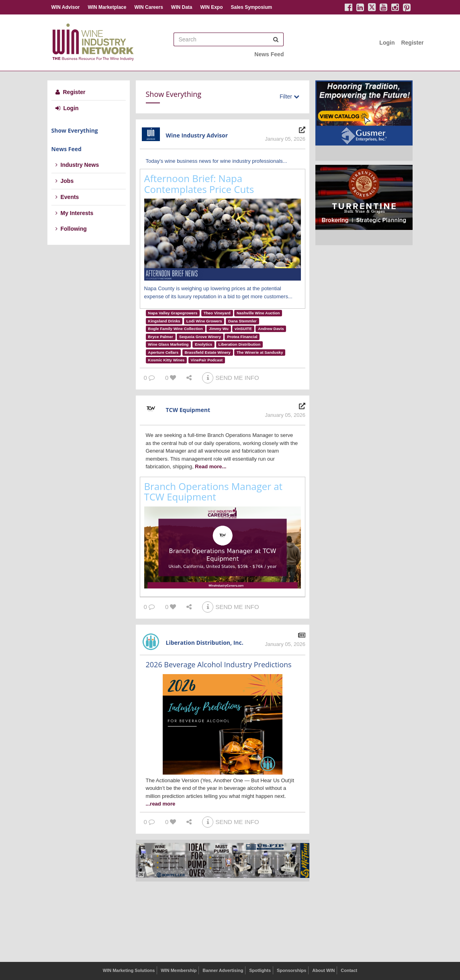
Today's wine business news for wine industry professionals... (217, 161)
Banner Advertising (223, 970)
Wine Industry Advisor (197, 135)
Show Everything (75, 130)
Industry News (77, 165)
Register (412, 43)
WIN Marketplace (107, 7)
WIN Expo (211, 7)
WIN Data (182, 7)
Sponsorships (291, 970)
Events (67, 197)
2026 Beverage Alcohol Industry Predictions (219, 664)
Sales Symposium (251, 7)
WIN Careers (148, 7)
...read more (161, 804)
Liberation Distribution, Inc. (205, 643)
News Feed (269, 54)
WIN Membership (179, 970)
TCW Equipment (188, 410)
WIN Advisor (66, 7)
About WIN (323, 970)
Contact (349, 970)
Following (71, 229)
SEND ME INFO (230, 378)
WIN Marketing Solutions (129, 970)
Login (387, 43)
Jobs (65, 181)
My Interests (75, 213)
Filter (289, 96)
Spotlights (260, 970)
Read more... (211, 466)
